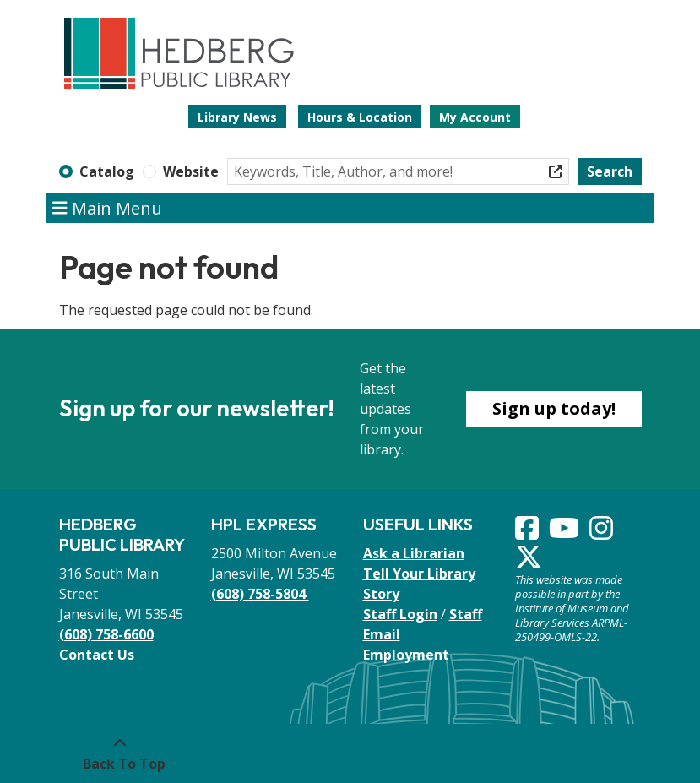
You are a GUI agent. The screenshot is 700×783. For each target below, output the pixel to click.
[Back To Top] (120, 753)
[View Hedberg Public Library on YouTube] (566, 533)
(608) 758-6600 (106, 634)
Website (191, 171)
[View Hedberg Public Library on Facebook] (529, 533)
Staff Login (400, 614)
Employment (406, 655)
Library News (237, 117)
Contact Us (97, 655)
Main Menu (107, 209)
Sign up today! (554, 408)
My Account (475, 117)
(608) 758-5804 (260, 594)
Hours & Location (360, 117)
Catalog (107, 171)
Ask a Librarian (414, 553)
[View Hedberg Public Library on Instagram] (603, 533)
